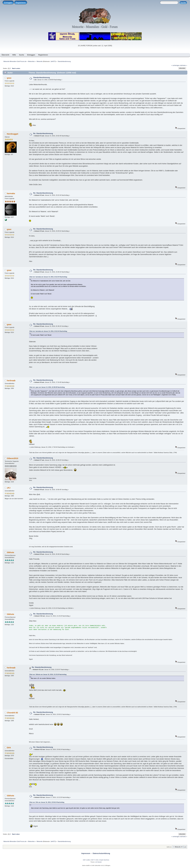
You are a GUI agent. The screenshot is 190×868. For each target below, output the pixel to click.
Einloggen (8, 3)
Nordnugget (13, 134)
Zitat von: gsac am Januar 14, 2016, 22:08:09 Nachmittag (47, 387)
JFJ (9, 488)
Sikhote (11, 552)
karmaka (11, 193)
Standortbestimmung (41, 78)
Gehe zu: (169, 847)
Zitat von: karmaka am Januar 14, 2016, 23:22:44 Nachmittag (48, 277)
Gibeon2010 (13, 458)
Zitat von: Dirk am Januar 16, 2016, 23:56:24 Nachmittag (47, 802)
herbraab (11, 380)
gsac (9, 78)
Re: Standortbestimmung (43, 134)
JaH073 (53, 61)
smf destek (98, 862)
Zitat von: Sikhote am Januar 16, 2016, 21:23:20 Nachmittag (48, 674)
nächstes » (184, 65)
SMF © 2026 (95, 860)
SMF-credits (86, 860)
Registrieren (21, 3)
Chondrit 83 (12, 713)
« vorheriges (175, 65)
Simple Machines (104, 860)
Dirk (9, 748)
